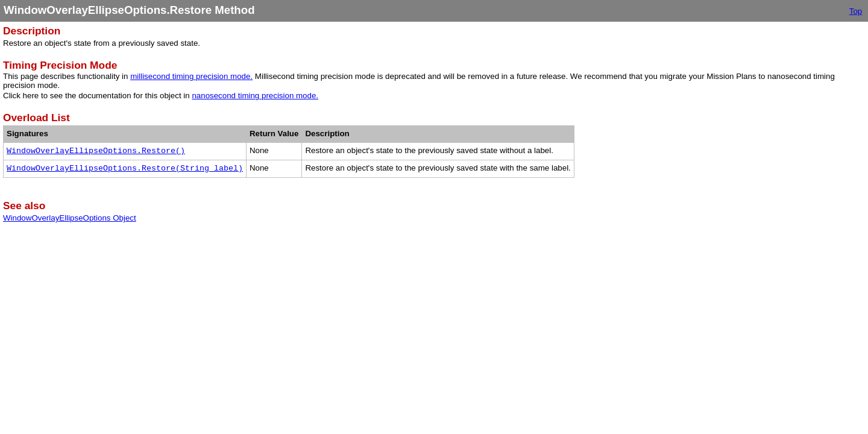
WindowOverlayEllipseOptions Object (70, 218)
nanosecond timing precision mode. (255, 96)
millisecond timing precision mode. (191, 76)
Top (856, 11)
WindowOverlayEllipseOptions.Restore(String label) (125, 168)
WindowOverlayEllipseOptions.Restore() (96, 151)
